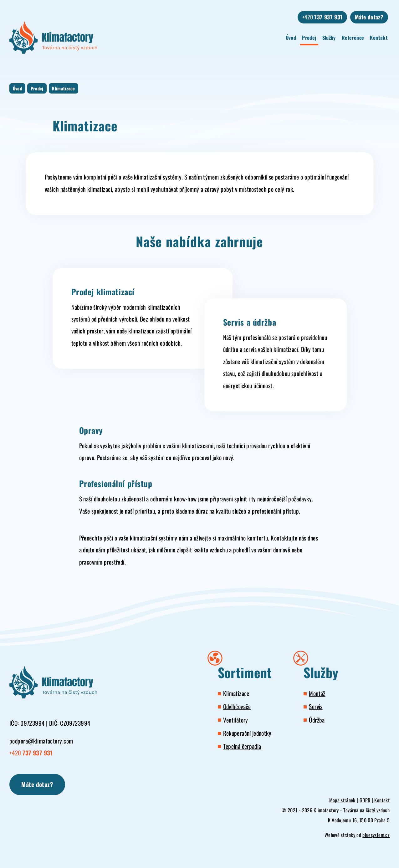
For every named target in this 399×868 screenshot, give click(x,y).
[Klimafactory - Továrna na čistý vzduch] (53, 38)
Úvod (291, 38)
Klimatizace (64, 88)
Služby (329, 38)
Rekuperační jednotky (247, 733)
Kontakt (379, 38)
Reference (353, 38)
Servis (316, 706)
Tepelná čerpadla (242, 746)
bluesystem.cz (376, 835)
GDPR (365, 800)
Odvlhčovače (237, 706)
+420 (322, 17)
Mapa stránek (342, 800)
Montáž (317, 693)
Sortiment (245, 673)
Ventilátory (236, 720)
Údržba (317, 720)
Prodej (309, 38)
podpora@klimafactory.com (41, 741)
